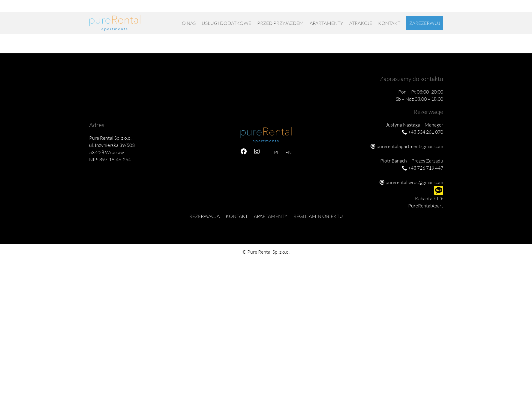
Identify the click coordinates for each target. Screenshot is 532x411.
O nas (189, 23)
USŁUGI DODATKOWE (226, 23)
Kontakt (389, 23)
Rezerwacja (204, 216)
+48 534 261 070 (361, 8)
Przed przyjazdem (280, 23)
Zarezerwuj (425, 23)
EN (440, 8)
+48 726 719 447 (399, 8)
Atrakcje (361, 23)
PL (431, 8)
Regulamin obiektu (318, 216)
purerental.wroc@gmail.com (414, 182)
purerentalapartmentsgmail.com (410, 146)
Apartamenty (326, 23)
